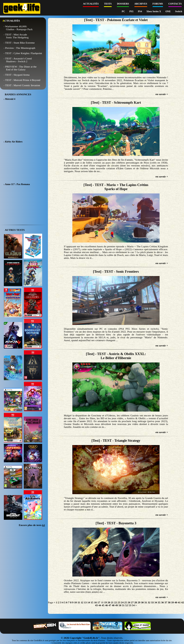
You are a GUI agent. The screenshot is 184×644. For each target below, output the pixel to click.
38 (169, 602)
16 (95, 602)
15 (92, 602)
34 (156, 602)
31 (146, 602)
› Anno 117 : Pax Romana (17, 184)
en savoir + (162, 94)
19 (106, 602)
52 (127, 605)
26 (129, 602)
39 (172, 602)
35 (159, 602)
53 (130, 605)
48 (113, 605)
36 (162, 602)
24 (122, 602)
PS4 (140, 11)
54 (133, 605)
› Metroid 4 (9, 99)
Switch (179, 11)
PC (124, 11)
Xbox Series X (154, 11)
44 (100, 605)
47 (110, 605)
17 (99, 602)
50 (120, 605)
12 (82, 602)
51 (123, 605)
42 (182, 602)
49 (117, 605)
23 (119, 602)
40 (176, 602)
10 (75, 602)
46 (106, 605)
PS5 (132, 11)
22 (116, 602)
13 (85, 602)
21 (112, 602)
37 (166, 602)
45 (103, 605)
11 (79, 602)
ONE (168, 11)
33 (152, 602)
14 (89, 602)
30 (142, 602)
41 (179, 602)
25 (126, 602)
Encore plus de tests (32, 525)
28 (136, 602)
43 (96, 605)
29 (139, 602)
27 (132, 602)
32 (149, 602)
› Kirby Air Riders (13, 142)
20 (109, 602)
